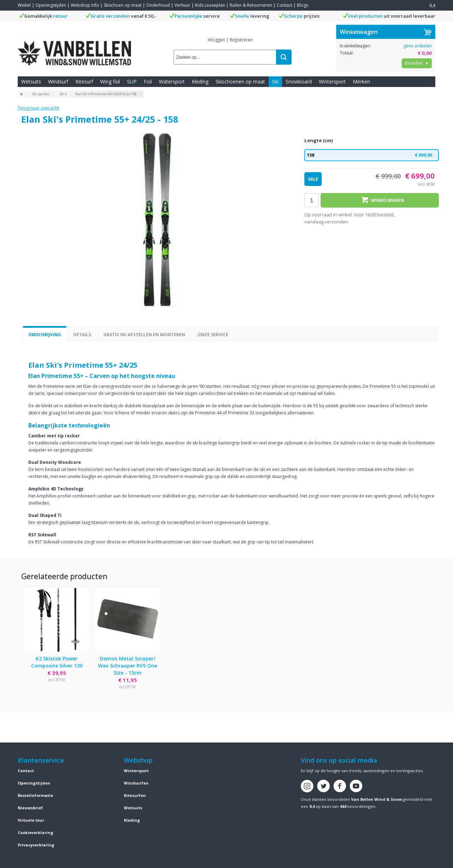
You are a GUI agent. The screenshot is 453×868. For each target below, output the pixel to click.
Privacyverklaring (36, 845)
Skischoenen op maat (240, 81)
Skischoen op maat (123, 5)
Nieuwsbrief (30, 808)
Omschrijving (45, 335)
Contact (285, 5)
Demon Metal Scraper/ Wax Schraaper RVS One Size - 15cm (128, 666)
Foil (148, 81)
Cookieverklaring (35, 832)
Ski (275, 81)
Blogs (303, 5)
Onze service (213, 335)
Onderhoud (158, 5)
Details (82, 335)
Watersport (172, 81)
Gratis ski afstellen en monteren (144, 335)
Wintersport (332, 81)
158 (372, 155)
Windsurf (58, 81)
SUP (132, 81)
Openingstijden (51, 5)
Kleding (200, 81)
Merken (362, 81)
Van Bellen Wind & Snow (376, 799)
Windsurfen (136, 783)
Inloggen (216, 40)
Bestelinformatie (35, 795)
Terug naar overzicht (38, 108)
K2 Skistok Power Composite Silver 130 (57, 662)
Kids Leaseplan (210, 5)
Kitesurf (84, 81)
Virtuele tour (31, 820)
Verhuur (182, 5)
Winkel (24, 5)
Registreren (241, 40)
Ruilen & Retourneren (251, 5)
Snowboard (299, 81)
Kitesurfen (135, 795)
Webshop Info (85, 5)
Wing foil (110, 81)
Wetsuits (31, 81)
